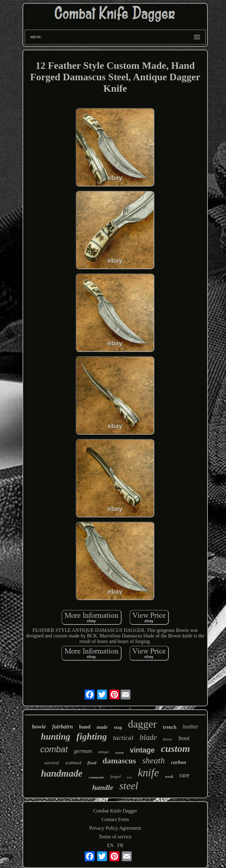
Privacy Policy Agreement (115, 828)
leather (191, 727)
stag (118, 727)
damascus (119, 761)
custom (175, 749)
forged (115, 776)
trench (170, 727)
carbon (179, 762)
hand (85, 727)
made (102, 727)
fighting (92, 736)
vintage (142, 750)
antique (104, 752)
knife (148, 773)
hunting (55, 737)
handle (103, 787)
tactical (123, 738)
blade (148, 737)
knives (168, 739)
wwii (169, 776)
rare (184, 775)
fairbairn (63, 727)
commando (96, 777)
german (83, 751)
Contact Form (115, 819)
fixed (92, 763)
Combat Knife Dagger (115, 811)
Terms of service (115, 837)
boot (184, 738)
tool (129, 777)
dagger (142, 724)
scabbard (73, 763)
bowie (39, 726)
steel (129, 786)
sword (119, 753)
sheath (154, 760)
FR (120, 845)
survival (52, 763)
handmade (62, 773)
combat (54, 749)
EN (110, 845)
